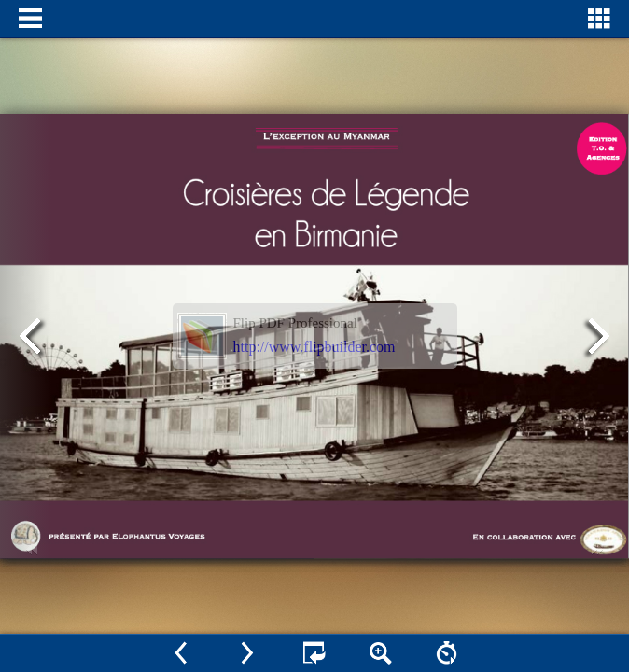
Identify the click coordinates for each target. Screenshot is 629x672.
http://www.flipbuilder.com (314, 347)
